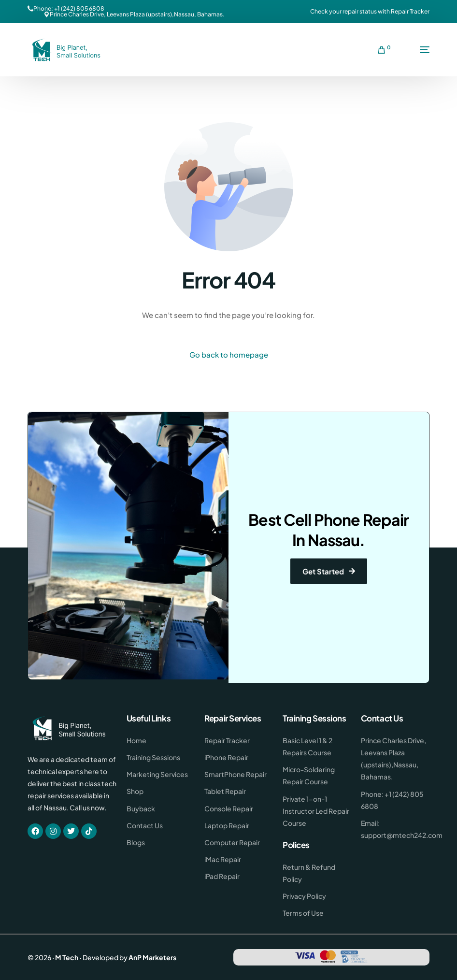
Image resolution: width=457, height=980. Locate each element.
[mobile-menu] (415, 50)
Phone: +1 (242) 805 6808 (69, 9)
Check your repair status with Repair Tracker (370, 12)
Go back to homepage (229, 354)
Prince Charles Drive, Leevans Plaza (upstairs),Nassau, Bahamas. (137, 14)
